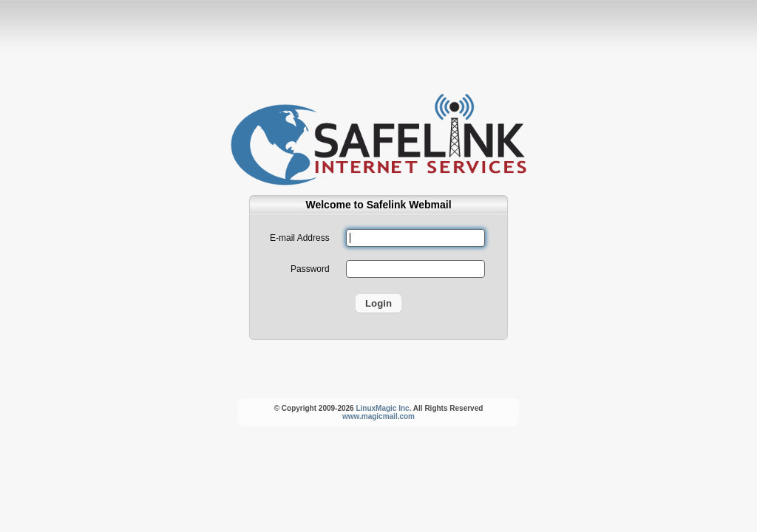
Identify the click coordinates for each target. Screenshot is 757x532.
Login (378, 303)
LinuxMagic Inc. (383, 408)
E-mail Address (300, 238)
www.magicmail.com (378, 416)
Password (310, 269)
